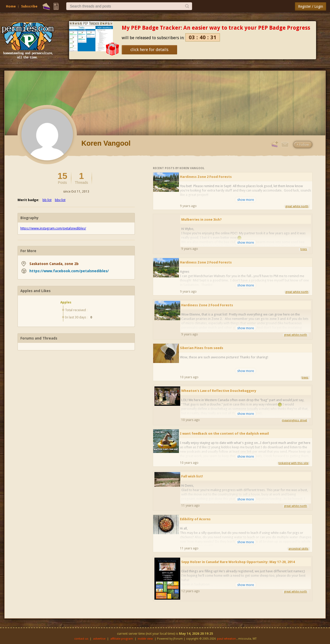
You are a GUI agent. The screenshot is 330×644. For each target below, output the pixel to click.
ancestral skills (298, 549)
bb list (47, 200)
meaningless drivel (294, 420)
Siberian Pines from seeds (202, 348)
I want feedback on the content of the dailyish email (224, 434)
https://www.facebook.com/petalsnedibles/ (69, 271)
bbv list (60, 200)
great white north (297, 206)
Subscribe (29, 6)
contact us (81, 639)
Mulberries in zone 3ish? (201, 220)
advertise (99, 639)
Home (11, 6)
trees (304, 249)
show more (246, 200)
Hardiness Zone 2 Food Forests (206, 177)
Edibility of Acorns (195, 519)
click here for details (149, 50)
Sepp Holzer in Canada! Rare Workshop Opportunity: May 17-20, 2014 (238, 562)
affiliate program (122, 639)
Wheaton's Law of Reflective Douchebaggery (219, 391)
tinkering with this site (293, 463)
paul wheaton (226, 639)
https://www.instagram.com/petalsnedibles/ (53, 228)
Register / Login (311, 6)
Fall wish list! (192, 476)
